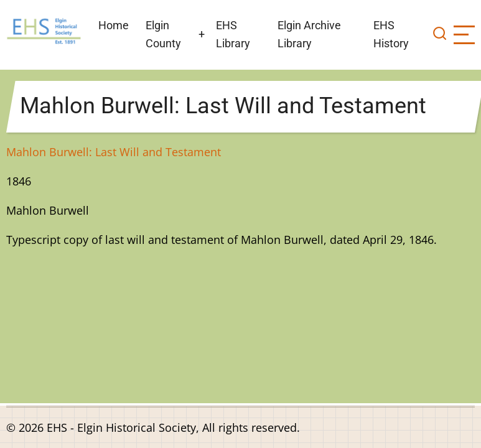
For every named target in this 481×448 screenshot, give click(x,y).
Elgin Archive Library (309, 34)
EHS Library (233, 34)
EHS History (391, 34)
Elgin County (163, 34)
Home (114, 25)
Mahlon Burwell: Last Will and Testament (114, 152)
